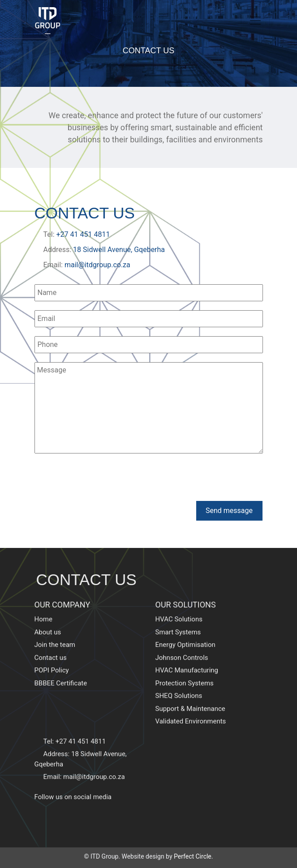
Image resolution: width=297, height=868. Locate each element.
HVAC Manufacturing (187, 652)
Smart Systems (178, 613)
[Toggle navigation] (255, 21)
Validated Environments (191, 703)
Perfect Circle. (194, 856)
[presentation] (103, 479)
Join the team (55, 626)
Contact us (51, 639)
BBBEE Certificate (61, 664)
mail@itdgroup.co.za (97, 265)
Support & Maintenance (190, 690)
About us (48, 613)
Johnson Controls (182, 639)
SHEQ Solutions (179, 677)
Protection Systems (185, 664)
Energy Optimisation (185, 626)
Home (43, 601)
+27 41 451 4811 (83, 234)
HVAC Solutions (179, 601)
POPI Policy (52, 652)
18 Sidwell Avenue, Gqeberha (119, 250)
